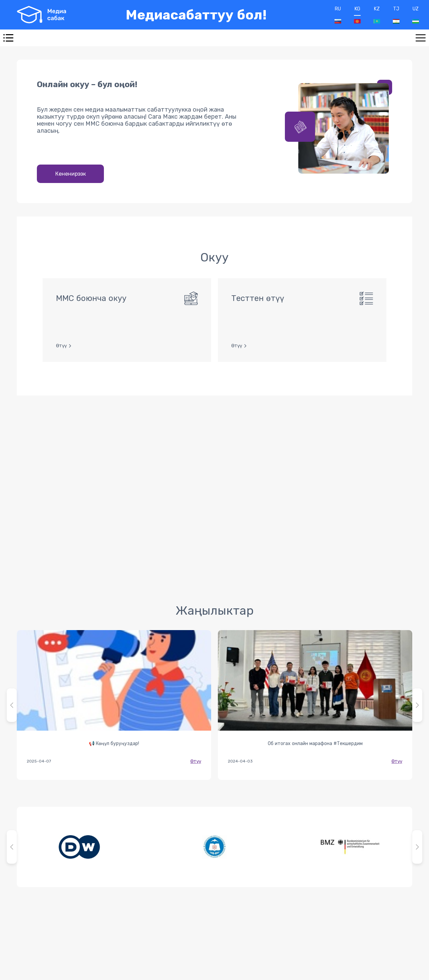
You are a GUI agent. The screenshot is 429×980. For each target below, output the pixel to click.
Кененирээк (71, 174)
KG (357, 15)
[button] (417, 705)
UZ (416, 15)
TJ (396, 15)
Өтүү (196, 761)
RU (338, 15)
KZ (377, 15)
